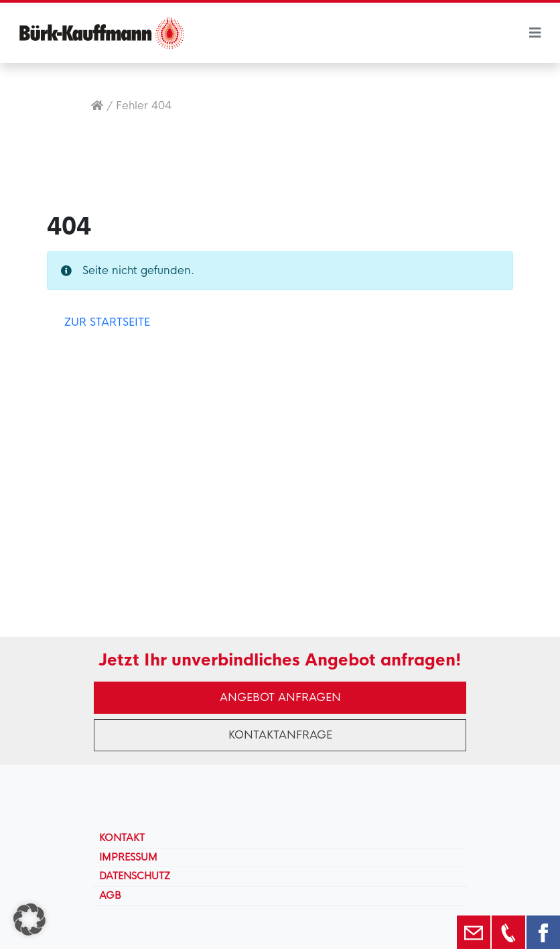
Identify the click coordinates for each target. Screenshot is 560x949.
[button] (29, 920)
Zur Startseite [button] (107, 322)
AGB (110, 895)
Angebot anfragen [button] (280, 697)
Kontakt (122, 838)
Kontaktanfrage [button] (280, 735)
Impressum (128, 857)
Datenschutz (135, 876)
